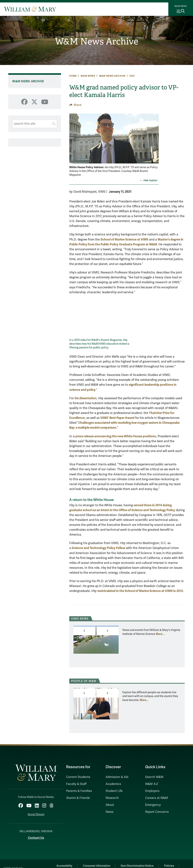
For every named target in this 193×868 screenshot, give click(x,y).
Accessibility (64, 866)
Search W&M (154, 777)
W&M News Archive (96, 41)
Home (73, 76)
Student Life (114, 791)
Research (112, 798)
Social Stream (36, 814)
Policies (170, 866)
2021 (132, 76)
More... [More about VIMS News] (160, 634)
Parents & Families (79, 791)
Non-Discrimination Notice (137, 866)
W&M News (88, 76)
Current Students (78, 777)
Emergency (153, 805)
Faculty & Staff (76, 784)
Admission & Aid (117, 777)
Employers (152, 791)
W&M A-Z (152, 784)
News (109, 812)
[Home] (30, 9)
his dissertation (86, 398)
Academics (113, 784)
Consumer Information (96, 866)
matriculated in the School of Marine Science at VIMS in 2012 (140, 591)
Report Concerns (157, 812)
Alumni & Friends (78, 798)
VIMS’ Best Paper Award (117, 418)
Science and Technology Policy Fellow (98, 548)
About (110, 805)
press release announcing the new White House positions (116, 436)
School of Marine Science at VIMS (124, 239)
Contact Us (36, 838)
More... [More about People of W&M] (144, 700)
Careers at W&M (157, 798)
